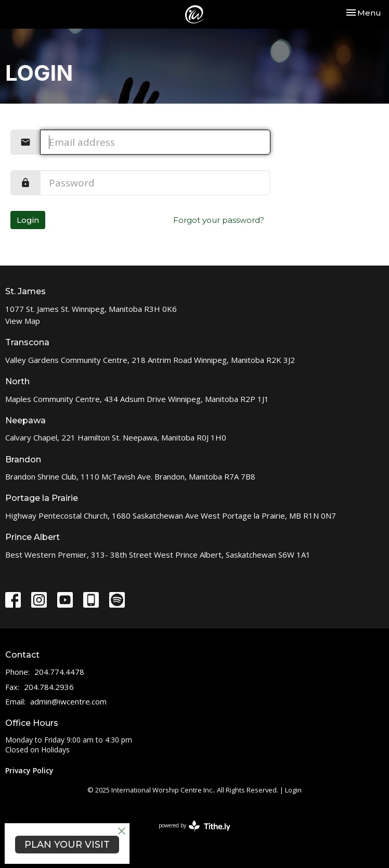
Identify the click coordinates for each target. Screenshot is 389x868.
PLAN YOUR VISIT (67, 845)
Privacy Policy (29, 770)
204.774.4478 (59, 672)
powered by (194, 826)
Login (28, 220)
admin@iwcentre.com (68, 701)
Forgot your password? (219, 220)
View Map (23, 321)
